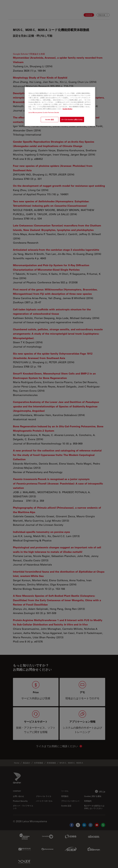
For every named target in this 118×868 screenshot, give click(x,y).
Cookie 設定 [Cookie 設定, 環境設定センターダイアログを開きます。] (50, 120)
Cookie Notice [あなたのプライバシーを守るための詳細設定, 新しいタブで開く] (67, 109)
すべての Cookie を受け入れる (72, 120)
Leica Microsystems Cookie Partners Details (44, 112)
